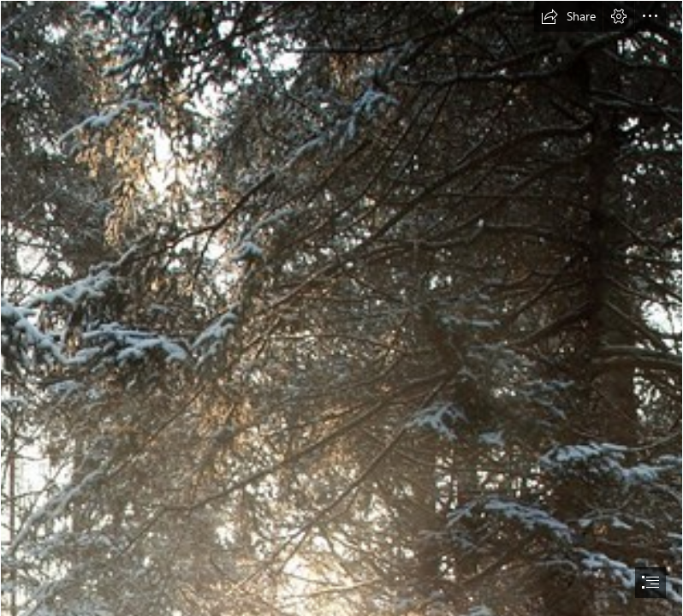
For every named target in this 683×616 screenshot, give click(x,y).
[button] (568, 16)
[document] (341, 308)
